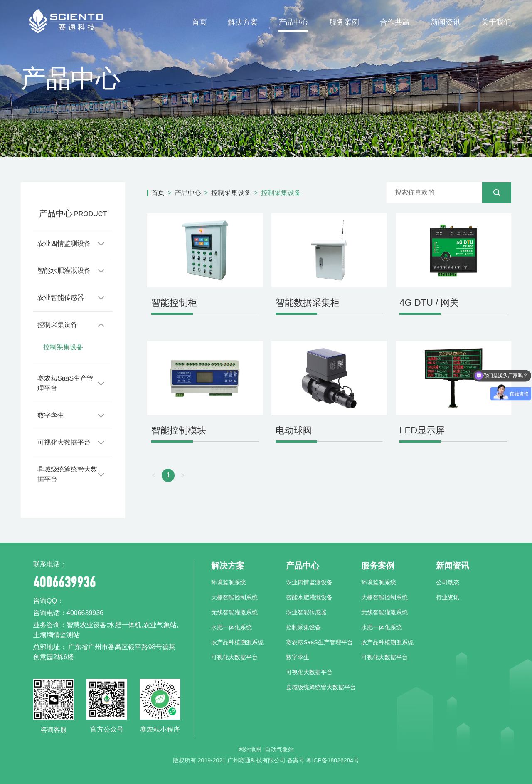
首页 (199, 22)
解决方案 (243, 22)
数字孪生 (51, 415)
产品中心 (293, 22)
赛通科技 (65, 21)
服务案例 (344, 22)
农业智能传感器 (61, 298)
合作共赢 (395, 22)
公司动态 (448, 582)
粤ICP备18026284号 (332, 760)
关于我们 (496, 22)
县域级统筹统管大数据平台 (67, 474)
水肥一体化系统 (232, 627)
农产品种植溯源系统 (237, 642)
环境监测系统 (229, 582)
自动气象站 (279, 749)
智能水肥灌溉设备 (64, 271)
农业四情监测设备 (64, 244)
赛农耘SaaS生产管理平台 (65, 383)
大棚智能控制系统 (234, 597)
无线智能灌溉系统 (234, 612)
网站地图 (250, 749)
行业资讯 (448, 597)
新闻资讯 (446, 22)
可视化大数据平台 (64, 442)
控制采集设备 (57, 325)
